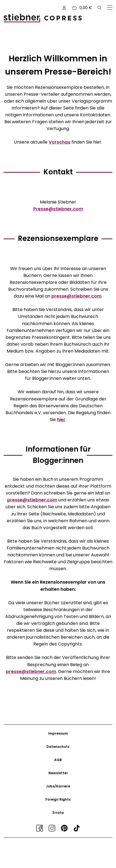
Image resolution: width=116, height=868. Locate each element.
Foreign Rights (58, 799)
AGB (58, 760)
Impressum (58, 733)
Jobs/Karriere (58, 786)
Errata (58, 813)
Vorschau (60, 142)
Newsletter (58, 773)
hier (61, 420)
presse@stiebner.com (76, 296)
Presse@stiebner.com (58, 209)
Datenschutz (58, 747)
